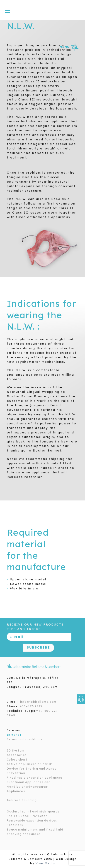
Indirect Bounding (22, 800)
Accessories (17, 755)
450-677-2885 (31, 706)
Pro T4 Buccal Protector (27, 816)
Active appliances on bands (30, 764)
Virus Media (45, 863)
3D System (16, 750)
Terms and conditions (25, 739)
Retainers (15, 825)
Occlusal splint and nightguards (33, 811)
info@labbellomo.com (38, 702)
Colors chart (17, 760)
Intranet (14, 735)
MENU (69, 47)
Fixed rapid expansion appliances (35, 778)
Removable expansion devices (32, 820)
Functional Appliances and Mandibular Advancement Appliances (29, 787)
